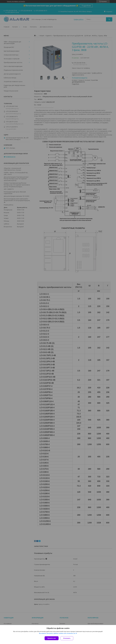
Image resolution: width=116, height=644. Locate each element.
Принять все (52, 638)
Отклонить (67, 638)
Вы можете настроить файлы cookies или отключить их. (57, 634)
